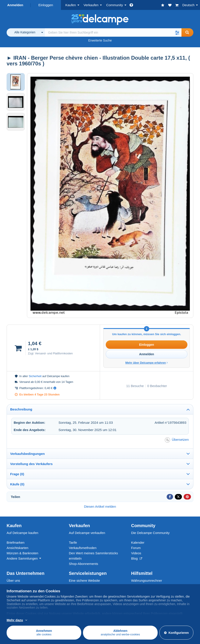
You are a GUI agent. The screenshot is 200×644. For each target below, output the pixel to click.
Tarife (73, 542)
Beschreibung (21, 409)
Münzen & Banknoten (22, 553)
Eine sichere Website (84, 580)
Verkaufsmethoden (83, 548)
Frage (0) (17, 474)
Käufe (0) (17, 484)
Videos (136, 553)
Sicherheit (35, 376)
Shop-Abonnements (84, 564)
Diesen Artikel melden (100, 506)
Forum (136, 548)
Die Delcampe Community (150, 533)
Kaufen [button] (71, 5)
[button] (177, 32)
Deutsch (188, 5)
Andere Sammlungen (22, 558)
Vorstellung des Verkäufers (31, 464)
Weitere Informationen (35, 620)
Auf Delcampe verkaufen (87, 533)
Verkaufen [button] (91, 5)
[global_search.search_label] (113, 32)
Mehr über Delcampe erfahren (147, 363)
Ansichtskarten (17, 548)
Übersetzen (177, 440)
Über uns (13, 580)
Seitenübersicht (142, 586)
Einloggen (46, 5)
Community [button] (115, 5)
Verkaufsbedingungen (27, 454)
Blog (137, 558)
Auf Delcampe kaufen (22, 533)
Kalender (138, 542)
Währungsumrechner (147, 580)
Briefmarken (16, 542)
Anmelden (15, 5)
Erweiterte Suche (100, 40)
